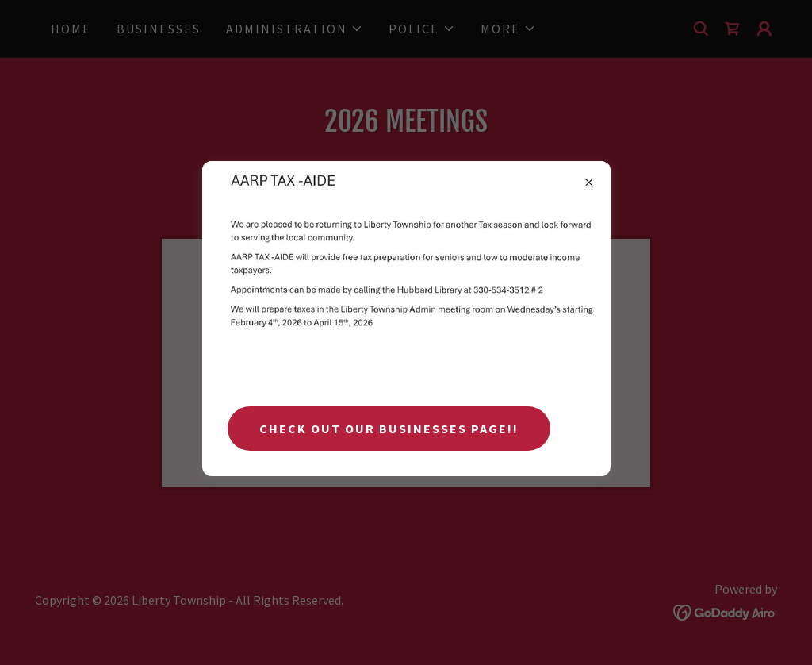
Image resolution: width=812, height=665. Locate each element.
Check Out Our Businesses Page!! (389, 429)
